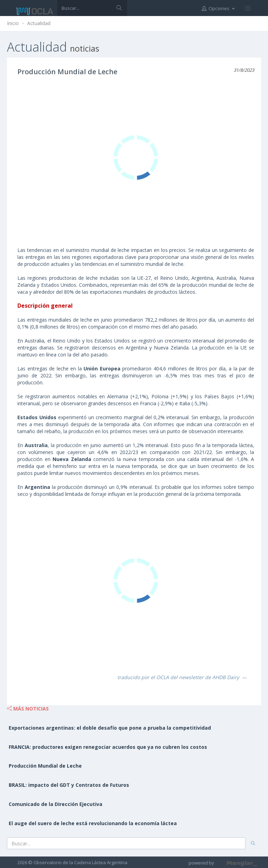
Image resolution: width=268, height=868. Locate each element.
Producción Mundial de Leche (67, 72)
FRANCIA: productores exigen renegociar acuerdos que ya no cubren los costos (108, 747)
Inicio (13, 23)
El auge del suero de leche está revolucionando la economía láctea (93, 823)
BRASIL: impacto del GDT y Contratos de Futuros (69, 785)
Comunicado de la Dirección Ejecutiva (56, 804)
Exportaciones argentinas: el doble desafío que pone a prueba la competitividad (110, 728)
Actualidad (39, 23)
